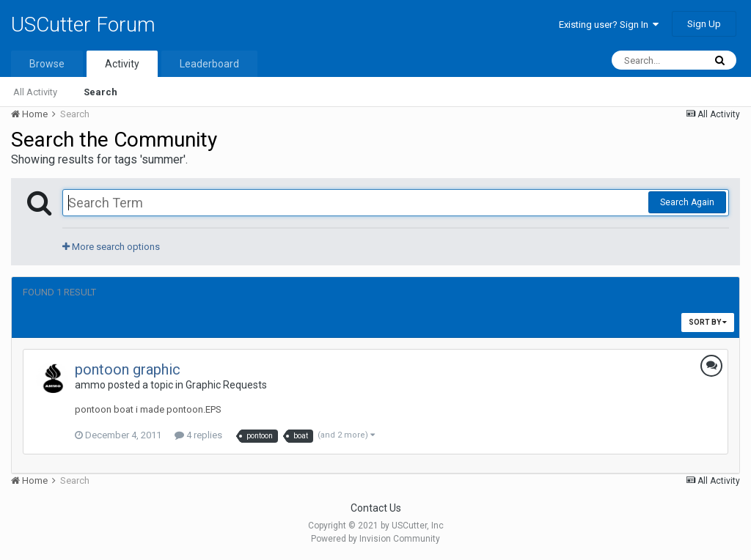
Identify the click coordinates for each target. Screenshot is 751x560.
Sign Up (704, 24)
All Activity (35, 92)
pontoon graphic (128, 369)
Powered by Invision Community (375, 539)
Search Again (687, 202)
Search (100, 92)
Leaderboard (209, 64)
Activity (122, 64)
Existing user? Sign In (609, 25)
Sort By (708, 322)
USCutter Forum (83, 25)
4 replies (198, 435)
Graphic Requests (226, 385)
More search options (111, 247)
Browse (47, 64)
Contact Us (376, 508)
